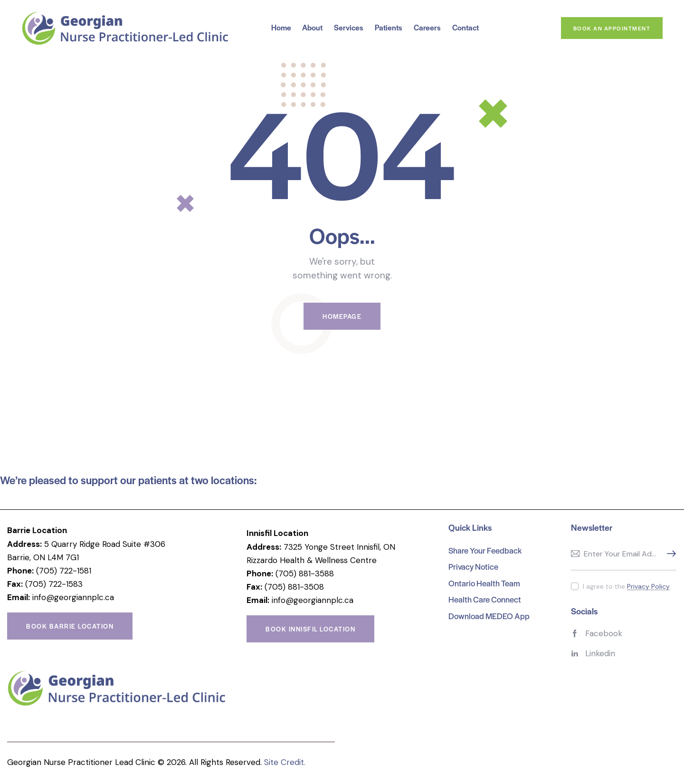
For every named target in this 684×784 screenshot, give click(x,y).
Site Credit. (285, 762)
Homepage (342, 316)
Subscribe (669, 554)
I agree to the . (627, 586)
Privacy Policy (648, 587)
